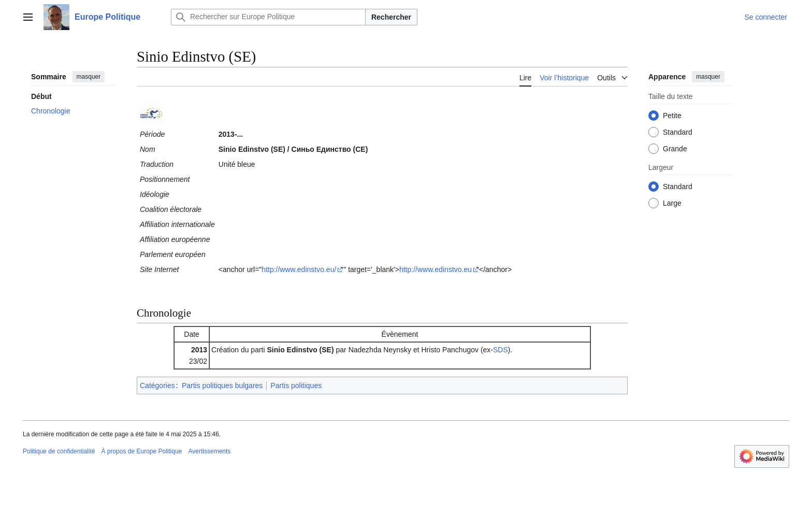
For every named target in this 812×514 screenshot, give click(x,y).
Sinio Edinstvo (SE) (301, 350)
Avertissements (210, 451)
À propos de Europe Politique (141, 451)
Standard (678, 132)
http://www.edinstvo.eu (436, 269)
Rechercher (391, 17)
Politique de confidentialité (59, 451)
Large (672, 203)
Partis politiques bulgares (222, 386)
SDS (501, 350)
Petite (672, 116)
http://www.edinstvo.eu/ (299, 269)
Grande (675, 149)
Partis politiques (296, 386)
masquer (89, 77)
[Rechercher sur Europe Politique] (268, 17)
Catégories (157, 386)
